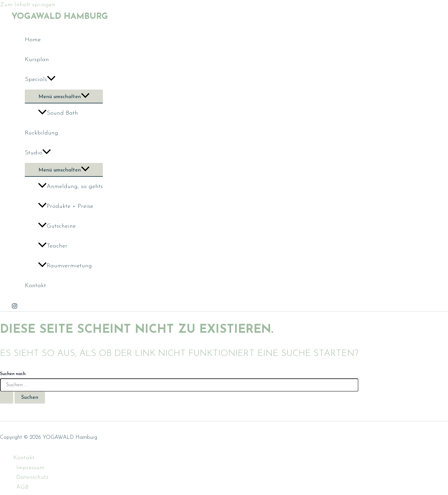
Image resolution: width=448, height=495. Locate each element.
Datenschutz (32, 477)
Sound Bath (58, 113)
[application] (51, 80)
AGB (22, 487)
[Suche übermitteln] (7, 398)
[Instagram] (15, 307)
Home (33, 40)
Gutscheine (57, 226)
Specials (40, 80)
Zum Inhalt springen (28, 5)
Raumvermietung (65, 266)
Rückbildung (41, 133)
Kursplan (37, 60)
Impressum (30, 468)
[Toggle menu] (64, 96)
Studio (38, 153)
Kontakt (35, 286)
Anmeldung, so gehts (70, 187)
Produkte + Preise (66, 206)
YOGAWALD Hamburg (60, 17)
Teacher (53, 246)
